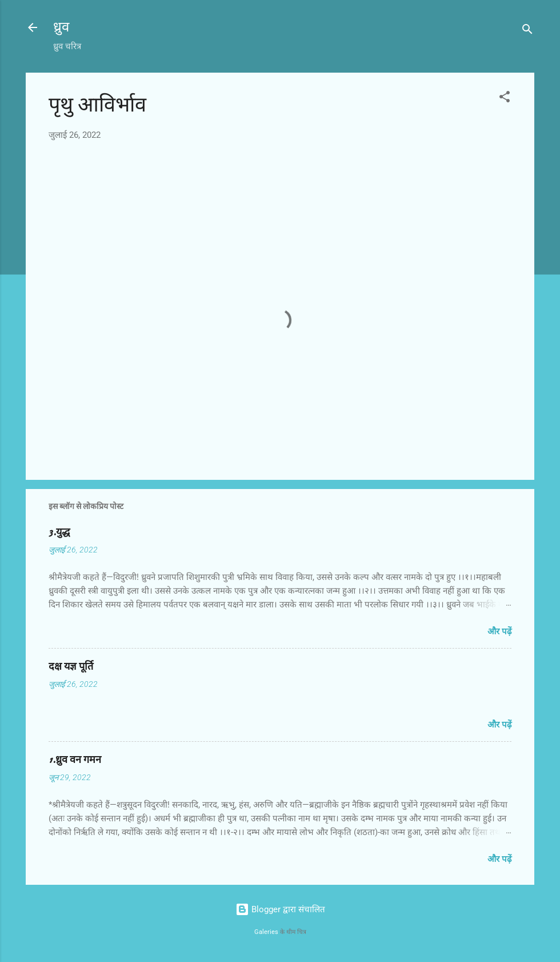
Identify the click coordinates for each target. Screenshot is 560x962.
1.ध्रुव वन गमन (75, 760)
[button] (505, 99)
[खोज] (527, 31)
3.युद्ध (59, 532)
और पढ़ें (499, 631)
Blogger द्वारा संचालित (280, 909)
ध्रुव (61, 27)
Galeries (266, 932)
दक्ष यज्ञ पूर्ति (71, 667)
